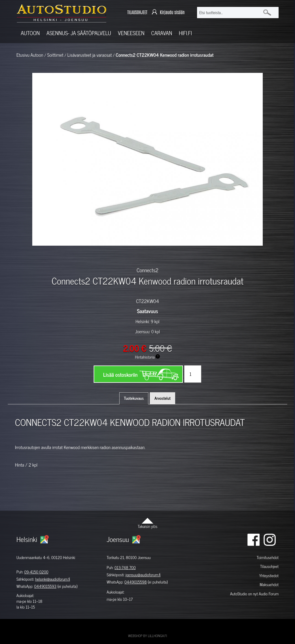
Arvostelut (162, 398)
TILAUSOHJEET (137, 12)
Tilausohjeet (269, 566)
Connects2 (147, 270)
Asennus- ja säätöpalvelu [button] (79, 33)
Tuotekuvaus (134, 398)
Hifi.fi (185, 33)
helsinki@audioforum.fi (53, 579)
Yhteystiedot (269, 576)
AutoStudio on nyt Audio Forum (254, 594)
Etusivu (23, 55)
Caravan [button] (162, 33)
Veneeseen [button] (131, 33)
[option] (77, 256)
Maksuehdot (269, 585)
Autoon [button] (30, 33)
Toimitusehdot (268, 557)
